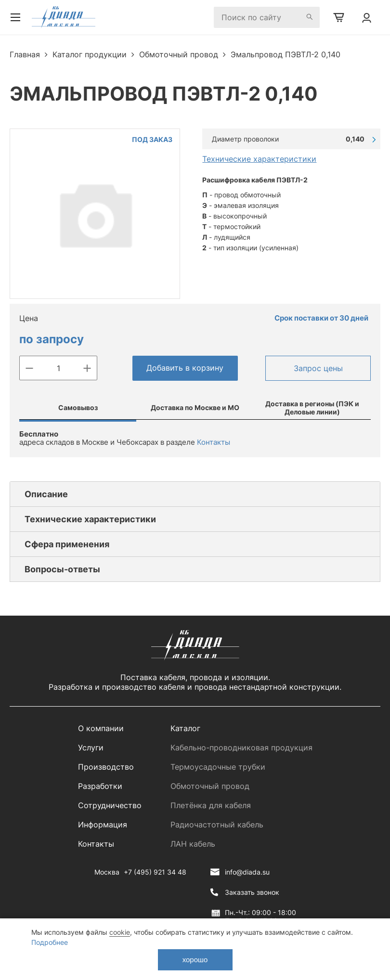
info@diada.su (247, 872)
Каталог (185, 728)
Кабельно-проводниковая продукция (241, 748)
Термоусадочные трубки (218, 767)
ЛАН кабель (193, 844)
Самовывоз (78, 407)
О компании (101, 728)
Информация (103, 825)
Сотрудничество (110, 805)
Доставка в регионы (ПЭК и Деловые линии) (312, 408)
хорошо (195, 960)
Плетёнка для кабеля (211, 805)
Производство (106, 767)
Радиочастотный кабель (217, 825)
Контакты (214, 442)
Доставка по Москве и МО (195, 407)
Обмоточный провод (210, 786)
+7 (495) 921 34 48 (155, 872)
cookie (120, 932)
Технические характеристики (259, 159)
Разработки (100, 786)
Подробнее (50, 942)
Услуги (91, 748)
